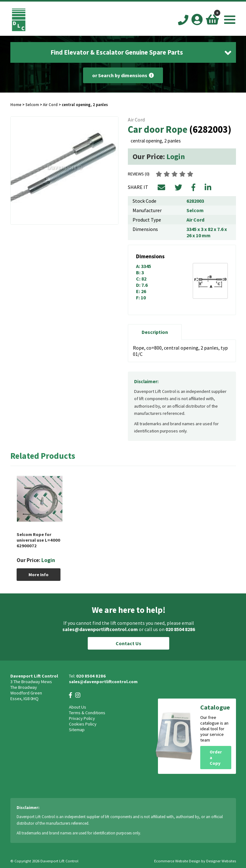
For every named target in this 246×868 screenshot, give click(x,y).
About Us (78, 707)
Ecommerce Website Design (177, 861)
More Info (39, 575)
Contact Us (128, 643)
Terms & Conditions (87, 713)
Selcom (32, 104)
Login (176, 156)
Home (16, 104)
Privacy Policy (82, 718)
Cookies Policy (83, 724)
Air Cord (50, 104)
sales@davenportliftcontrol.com (100, 629)
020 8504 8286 (180, 629)
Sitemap (77, 730)
